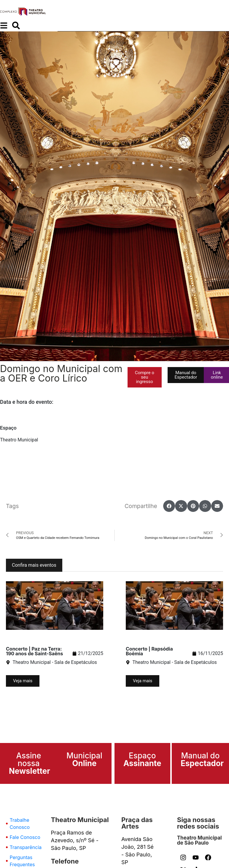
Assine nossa (30, 763)
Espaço (142, 759)
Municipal (84, 759)
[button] (145, 377)
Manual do (202, 759)
